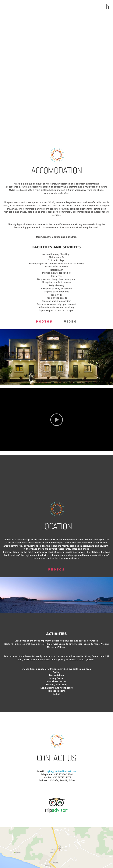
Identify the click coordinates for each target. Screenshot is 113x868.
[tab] (44, 322)
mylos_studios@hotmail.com (61, 772)
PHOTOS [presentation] (44, 322)
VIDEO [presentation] (71, 322)
